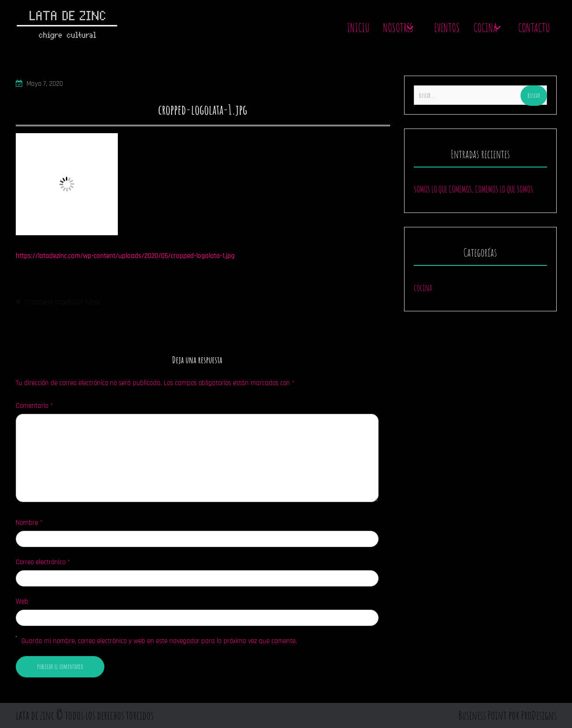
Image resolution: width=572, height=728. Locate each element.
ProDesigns (539, 715)
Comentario (34, 406)
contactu (534, 28)
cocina (423, 287)
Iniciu (358, 28)
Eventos (447, 28)
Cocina (485, 28)
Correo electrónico (43, 562)
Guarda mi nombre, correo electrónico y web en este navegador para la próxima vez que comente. (159, 641)
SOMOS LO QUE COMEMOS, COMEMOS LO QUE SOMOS (473, 189)
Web (22, 602)
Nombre (29, 523)
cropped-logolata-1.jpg (62, 302)
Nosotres (398, 28)
